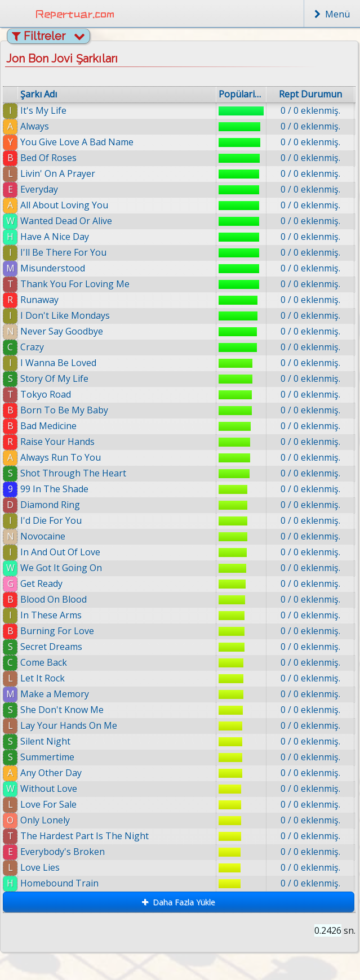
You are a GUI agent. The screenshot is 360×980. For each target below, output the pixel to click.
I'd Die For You (51, 520)
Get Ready (41, 583)
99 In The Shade (54, 489)
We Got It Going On (61, 568)
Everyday (39, 189)
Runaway (39, 300)
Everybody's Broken (63, 852)
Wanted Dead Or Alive (66, 221)
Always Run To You (61, 457)
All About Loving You (64, 205)
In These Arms (51, 615)
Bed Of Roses (48, 158)
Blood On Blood (54, 599)
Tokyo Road (46, 394)
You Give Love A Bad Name (77, 142)
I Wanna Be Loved (58, 363)
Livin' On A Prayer (58, 173)
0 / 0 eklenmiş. (310, 110)
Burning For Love (57, 631)
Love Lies (41, 867)
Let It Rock (43, 678)
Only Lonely (45, 820)
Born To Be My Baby (64, 410)
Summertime (47, 757)
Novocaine (43, 536)
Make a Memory (55, 694)
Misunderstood (53, 268)
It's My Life (43, 110)
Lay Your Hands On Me (69, 725)
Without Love (49, 789)
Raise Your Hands (57, 442)
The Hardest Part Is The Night (85, 836)
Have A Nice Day (55, 237)
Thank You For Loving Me (75, 284)
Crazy (32, 347)
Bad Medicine (48, 426)
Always (35, 126)
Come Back (44, 662)
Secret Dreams (51, 647)
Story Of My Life (54, 378)
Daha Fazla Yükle (179, 902)
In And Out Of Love (60, 552)
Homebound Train (63, 883)
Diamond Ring (50, 505)
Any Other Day (51, 773)
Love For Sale (48, 804)
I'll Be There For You (63, 252)
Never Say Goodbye (62, 331)
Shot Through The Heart (73, 473)
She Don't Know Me (62, 710)
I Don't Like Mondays (65, 315)
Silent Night (45, 741)
